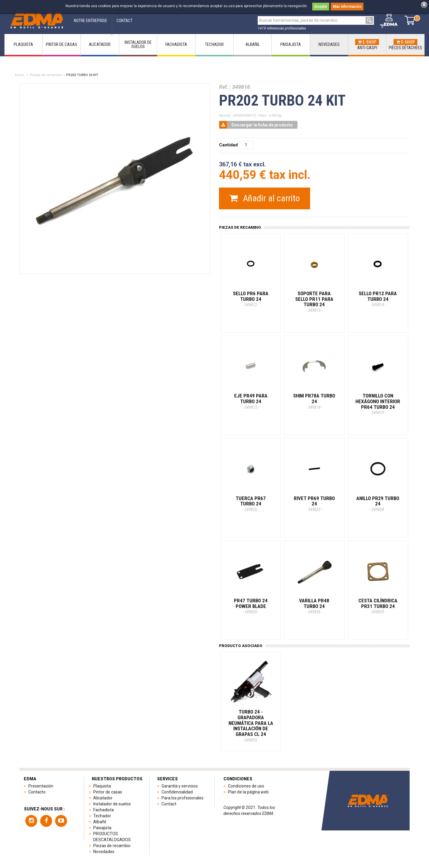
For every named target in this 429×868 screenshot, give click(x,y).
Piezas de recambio (46, 75)
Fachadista (104, 810)
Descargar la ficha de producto (256, 125)
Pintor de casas (108, 792)
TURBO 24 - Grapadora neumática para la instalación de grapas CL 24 (251, 725)
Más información (347, 7)
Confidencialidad (177, 792)
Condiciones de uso (246, 786)
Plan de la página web (248, 792)
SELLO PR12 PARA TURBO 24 (378, 299)
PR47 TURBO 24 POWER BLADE (251, 606)
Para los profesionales (182, 798)
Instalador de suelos (112, 804)
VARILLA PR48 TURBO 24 (314, 606)
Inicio (19, 75)
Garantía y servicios (180, 786)
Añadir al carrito (265, 198)
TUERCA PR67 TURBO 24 (251, 504)
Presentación (41, 786)
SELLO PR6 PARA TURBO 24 (251, 299)
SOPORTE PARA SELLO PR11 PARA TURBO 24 (314, 302)
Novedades (104, 852)
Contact (169, 804)
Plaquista (102, 786)
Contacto (37, 792)
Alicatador (103, 798)
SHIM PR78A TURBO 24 (314, 401)
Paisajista (102, 828)
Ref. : (225, 87)
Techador (102, 816)
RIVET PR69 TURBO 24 (314, 504)
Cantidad (228, 145)
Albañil (100, 822)
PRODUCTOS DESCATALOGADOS (112, 837)
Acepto (321, 7)
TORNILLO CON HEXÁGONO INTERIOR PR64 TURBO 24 (378, 404)
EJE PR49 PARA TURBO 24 (251, 401)
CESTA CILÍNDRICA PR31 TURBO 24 (378, 606)
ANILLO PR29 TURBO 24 (378, 504)
